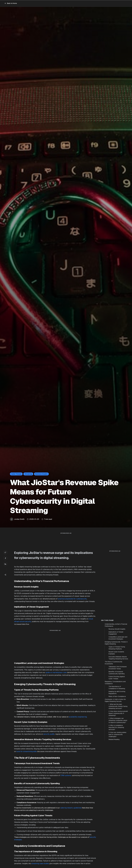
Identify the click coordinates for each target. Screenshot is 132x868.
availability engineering (78, 717)
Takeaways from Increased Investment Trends (118, 668)
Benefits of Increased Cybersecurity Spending (117, 673)
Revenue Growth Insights (117, 629)
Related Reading (114, 739)
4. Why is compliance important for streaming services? (116, 727)
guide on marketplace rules (56, 672)
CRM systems (66, 775)
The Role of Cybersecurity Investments (114, 663)
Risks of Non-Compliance (117, 696)
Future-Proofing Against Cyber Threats (117, 678)
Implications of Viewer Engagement (116, 633)
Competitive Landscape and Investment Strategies (118, 638)
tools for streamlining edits (27, 751)
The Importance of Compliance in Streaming (117, 688)
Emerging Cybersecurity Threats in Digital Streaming (116, 643)
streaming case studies (40, 864)
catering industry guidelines (71, 808)
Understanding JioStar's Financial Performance (116, 625)
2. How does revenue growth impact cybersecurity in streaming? (118, 713)
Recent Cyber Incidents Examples (116, 653)
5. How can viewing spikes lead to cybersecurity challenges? (117, 734)
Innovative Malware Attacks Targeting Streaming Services (118, 658)
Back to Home (11, 3)
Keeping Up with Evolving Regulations (117, 692)
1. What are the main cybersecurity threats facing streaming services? (118, 706)
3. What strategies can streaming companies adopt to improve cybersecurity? (118, 720)
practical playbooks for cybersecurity (72, 599)
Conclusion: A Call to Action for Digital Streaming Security (115, 700)
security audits (49, 734)
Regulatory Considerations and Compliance (115, 683)
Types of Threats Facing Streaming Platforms (117, 648)
